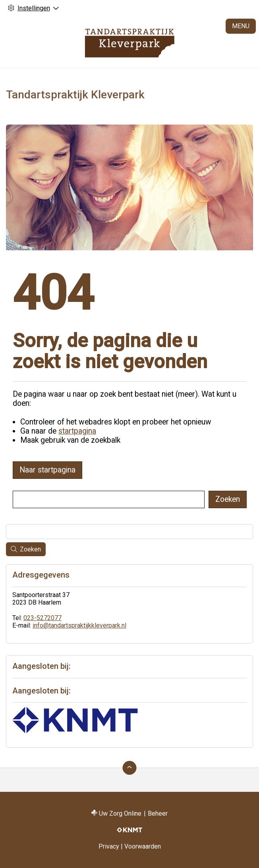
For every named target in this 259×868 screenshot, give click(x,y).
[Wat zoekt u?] (109, 499)
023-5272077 (43, 618)
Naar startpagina (47, 470)
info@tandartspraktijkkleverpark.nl (79, 625)
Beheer (158, 813)
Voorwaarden (143, 846)
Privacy (109, 846)
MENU (241, 26)
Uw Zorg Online (120, 813)
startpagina (77, 431)
